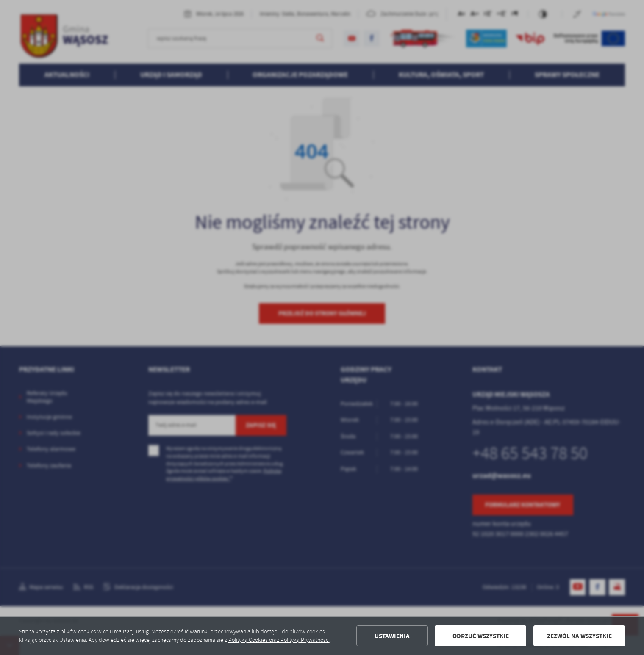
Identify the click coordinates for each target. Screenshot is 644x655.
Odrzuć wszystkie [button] (481, 636)
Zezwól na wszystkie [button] (579, 636)
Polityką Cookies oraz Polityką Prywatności (279, 640)
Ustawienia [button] (392, 636)
